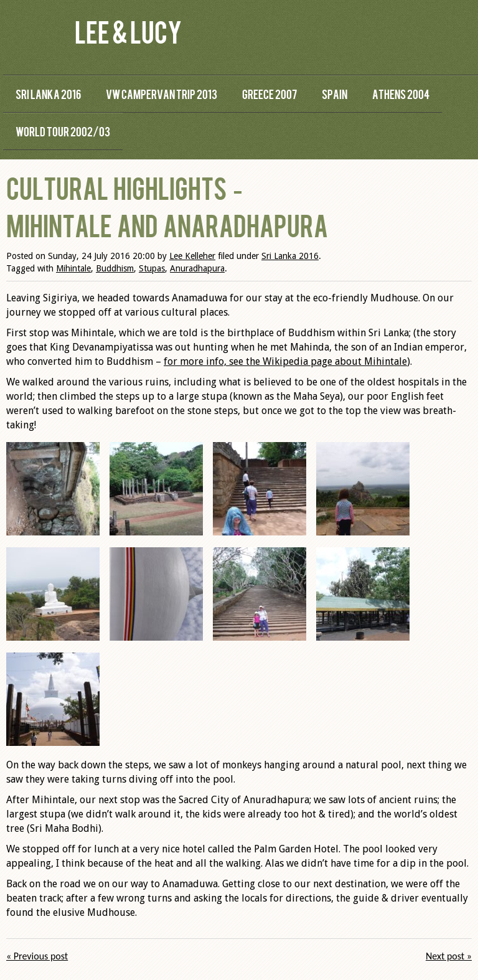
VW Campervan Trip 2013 (162, 94)
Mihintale (73, 268)
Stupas (152, 268)
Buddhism (115, 268)
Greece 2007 (269, 94)
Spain (335, 94)
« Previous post (37, 956)
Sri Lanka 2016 (48, 94)
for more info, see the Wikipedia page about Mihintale (285, 361)
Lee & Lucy (128, 31)
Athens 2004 (401, 94)
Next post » (449, 956)
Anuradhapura (197, 268)
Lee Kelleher (192, 256)
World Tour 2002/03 (63, 131)
